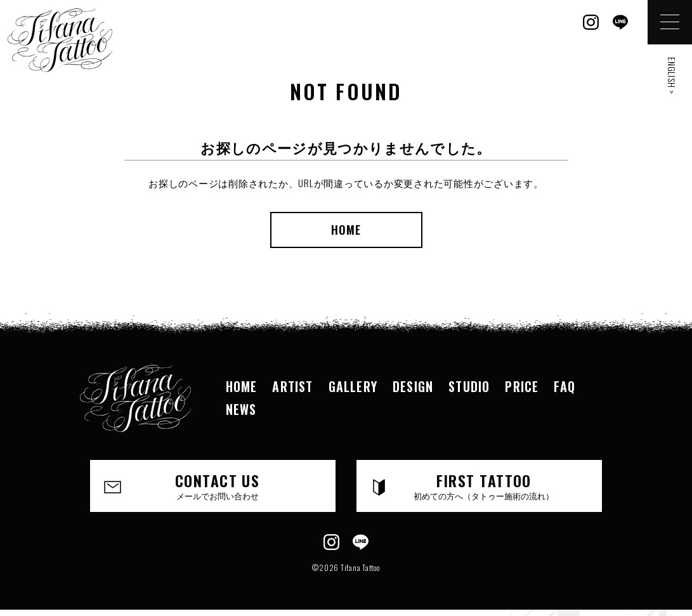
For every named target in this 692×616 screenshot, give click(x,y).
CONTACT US (218, 485)
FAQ (565, 386)
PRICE (522, 386)
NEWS (241, 409)
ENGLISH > (672, 76)
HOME (346, 230)
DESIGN (413, 386)
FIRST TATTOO (484, 485)
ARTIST (292, 386)
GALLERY (353, 386)
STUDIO (469, 386)
